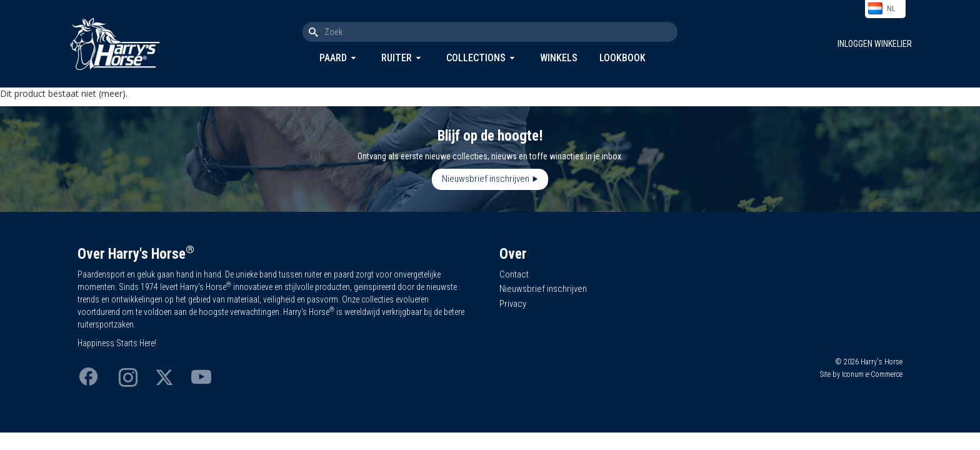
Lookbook (622, 58)
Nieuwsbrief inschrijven (486, 179)
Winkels (559, 58)
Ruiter (397, 58)
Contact (514, 274)
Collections (476, 58)
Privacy (513, 304)
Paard (333, 58)
